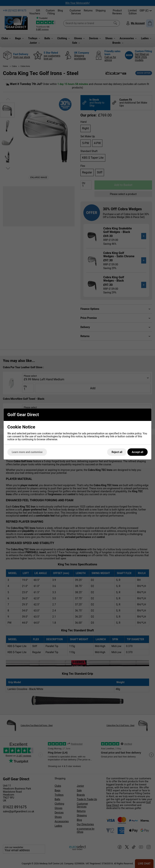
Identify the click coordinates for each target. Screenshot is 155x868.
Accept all (138, 452)
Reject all (117, 452)
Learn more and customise (27, 452)
